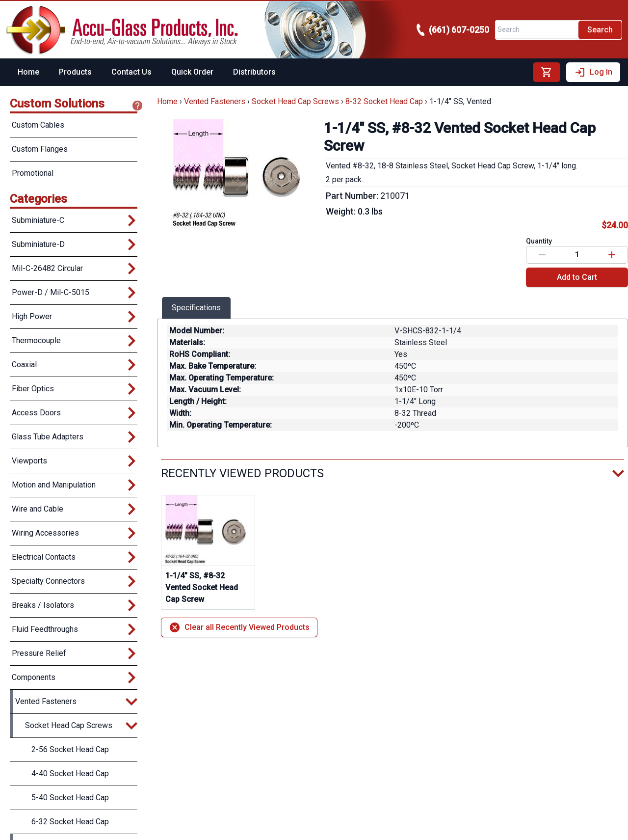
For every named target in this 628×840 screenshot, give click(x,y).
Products (75, 72)
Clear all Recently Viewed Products (239, 627)
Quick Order (192, 72)
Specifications (196, 308)
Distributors (254, 72)
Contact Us (131, 72)
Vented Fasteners (215, 101)
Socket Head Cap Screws (295, 101)
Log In (593, 72)
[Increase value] (612, 255)
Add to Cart (577, 277)
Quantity (539, 241)
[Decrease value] (542, 255)
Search (600, 30)
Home (28, 72)
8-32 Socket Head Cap (384, 101)
